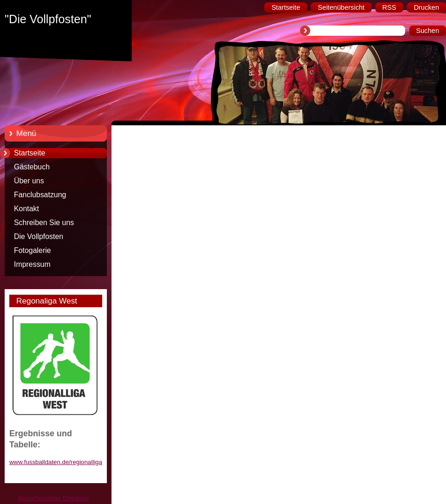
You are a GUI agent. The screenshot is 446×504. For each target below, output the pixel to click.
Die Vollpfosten (39, 236)
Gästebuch (32, 167)
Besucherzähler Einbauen (53, 498)
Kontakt (26, 209)
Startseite (30, 153)
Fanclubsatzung (40, 195)
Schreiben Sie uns (44, 223)
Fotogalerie (33, 250)
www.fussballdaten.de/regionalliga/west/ (64, 462)
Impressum (32, 264)
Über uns (29, 181)
